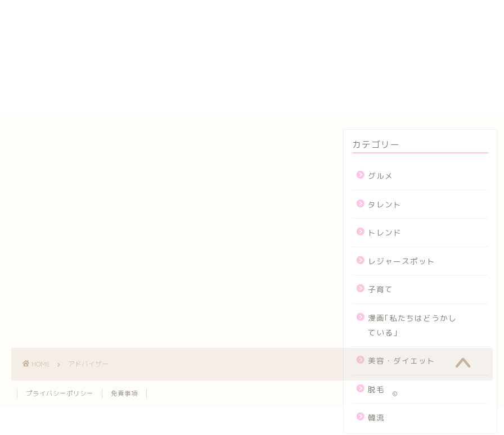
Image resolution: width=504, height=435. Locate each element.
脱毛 (376, 389)
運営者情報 (334, 106)
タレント (385, 204)
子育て (381, 289)
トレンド (385, 232)
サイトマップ (339, 55)
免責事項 (124, 393)
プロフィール (339, 80)
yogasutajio (338, 17)
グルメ (381, 176)
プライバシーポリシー (358, 67)
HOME (324, 6)
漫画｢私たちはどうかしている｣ (412, 325)
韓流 (376, 417)
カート (324, 42)
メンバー (329, 93)
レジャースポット (402, 261)
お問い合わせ (339, 29)
